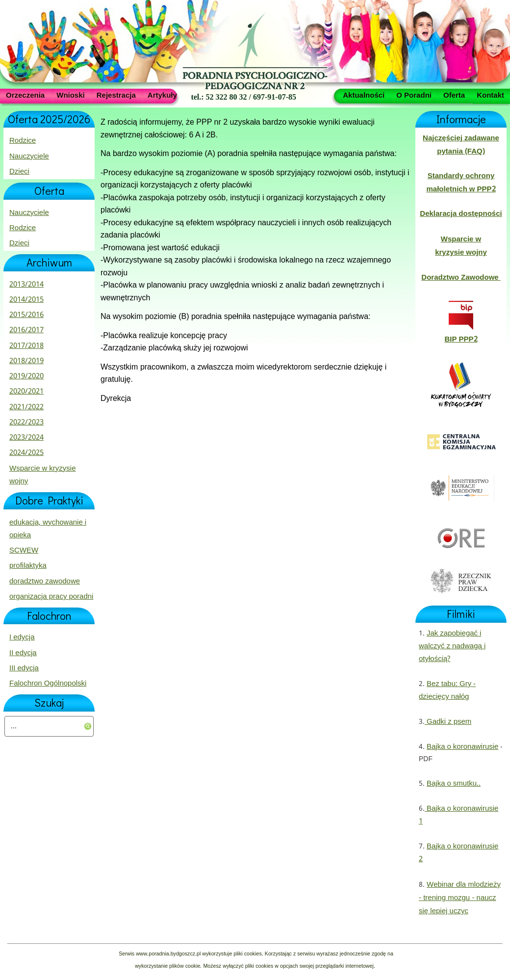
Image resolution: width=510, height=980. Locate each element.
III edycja (24, 668)
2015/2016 (26, 315)
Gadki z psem (448, 722)
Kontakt (490, 95)
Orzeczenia (25, 95)
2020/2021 (26, 392)
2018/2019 (26, 361)
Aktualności (364, 95)
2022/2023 (26, 423)
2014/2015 (26, 300)
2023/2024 (26, 438)
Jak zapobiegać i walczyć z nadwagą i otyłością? (452, 647)
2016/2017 (26, 330)
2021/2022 (26, 407)
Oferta (454, 95)
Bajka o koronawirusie (462, 747)
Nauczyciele (29, 157)
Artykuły (162, 95)
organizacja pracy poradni (51, 597)
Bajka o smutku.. (454, 784)
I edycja (22, 637)
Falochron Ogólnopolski (48, 684)
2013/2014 (26, 285)
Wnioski (71, 95)
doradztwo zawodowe (45, 582)
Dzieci (19, 172)
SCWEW (24, 551)
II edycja (23, 653)
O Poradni (414, 95)
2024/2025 (26, 453)
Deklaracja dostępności (461, 214)
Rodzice (23, 141)
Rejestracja (116, 95)
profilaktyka (28, 566)
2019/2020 (26, 376)
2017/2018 (26, 346)
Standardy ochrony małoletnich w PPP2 (461, 183)
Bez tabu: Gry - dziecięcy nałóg (447, 690)
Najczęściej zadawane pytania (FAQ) (461, 145)
